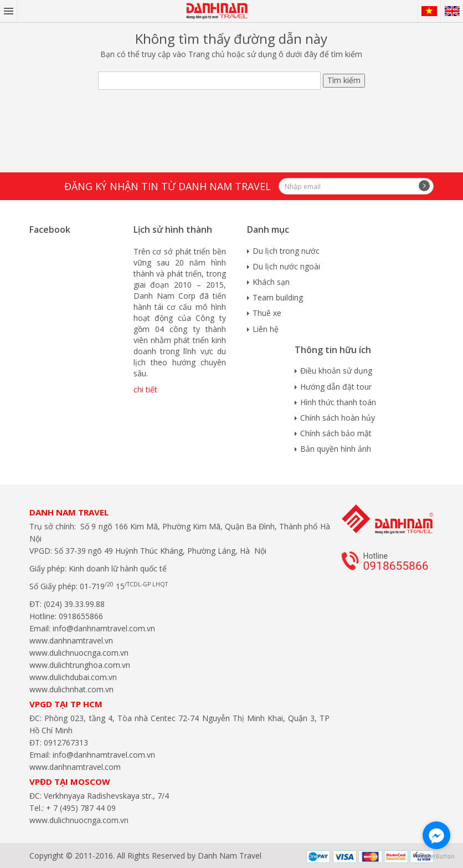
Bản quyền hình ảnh (336, 449)
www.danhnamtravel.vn (71, 640)
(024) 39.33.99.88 (74, 604)
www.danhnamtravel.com (75, 767)
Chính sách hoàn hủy (338, 418)
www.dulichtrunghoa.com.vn (80, 665)
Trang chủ (207, 54)
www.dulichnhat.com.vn (71, 689)
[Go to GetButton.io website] (436, 857)
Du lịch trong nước (286, 251)
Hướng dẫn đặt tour (336, 387)
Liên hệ (266, 329)
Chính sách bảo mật (336, 433)
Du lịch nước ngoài (286, 266)
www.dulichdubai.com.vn (73, 677)
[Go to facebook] (436, 835)
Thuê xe (267, 313)
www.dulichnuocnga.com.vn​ (79, 653)
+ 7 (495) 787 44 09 (80, 808)
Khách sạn (271, 282)
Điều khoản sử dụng (336, 371)
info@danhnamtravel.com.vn (103, 628)
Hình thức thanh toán (338, 402)
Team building (278, 297)
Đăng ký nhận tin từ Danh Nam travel (168, 186)
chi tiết (145, 389)
